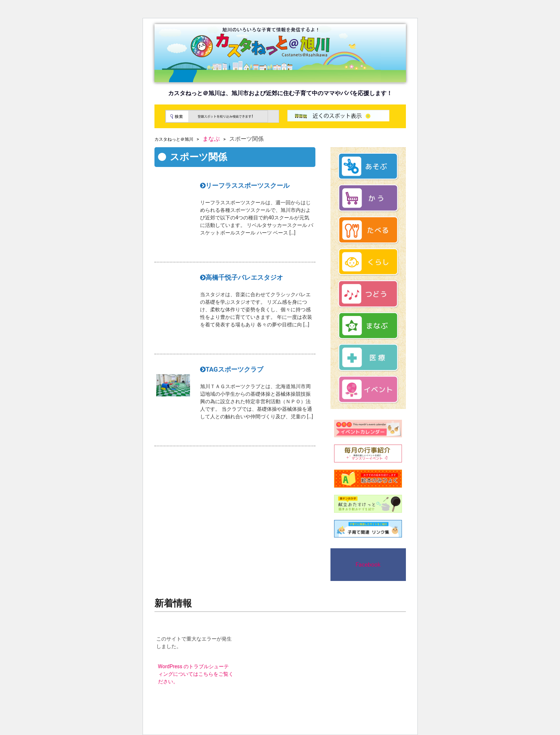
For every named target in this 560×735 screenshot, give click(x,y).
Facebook (368, 565)
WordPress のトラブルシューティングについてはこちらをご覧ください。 (196, 674)
